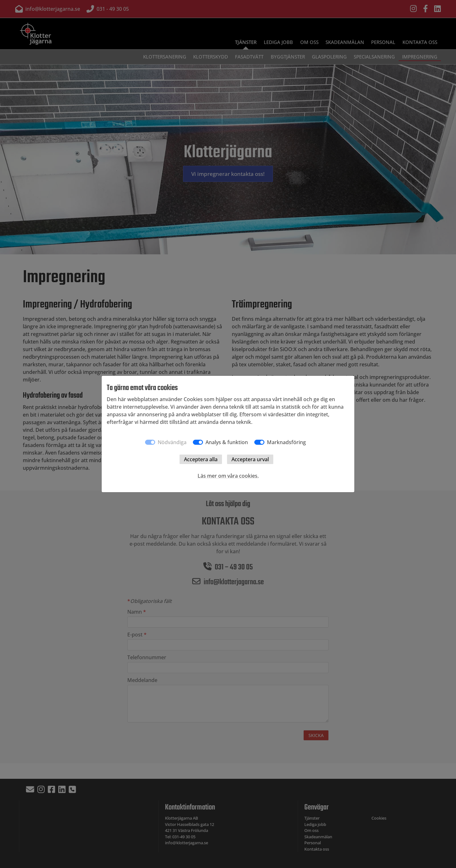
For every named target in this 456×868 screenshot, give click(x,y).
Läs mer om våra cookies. (228, 476)
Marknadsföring (286, 442)
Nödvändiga (172, 442)
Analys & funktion (227, 442)
